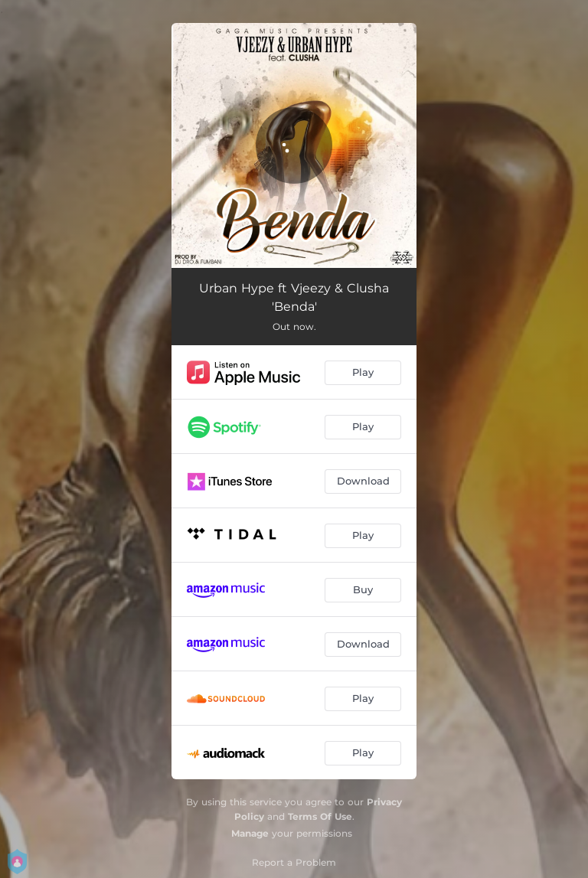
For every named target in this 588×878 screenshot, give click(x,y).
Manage (250, 833)
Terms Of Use (320, 816)
